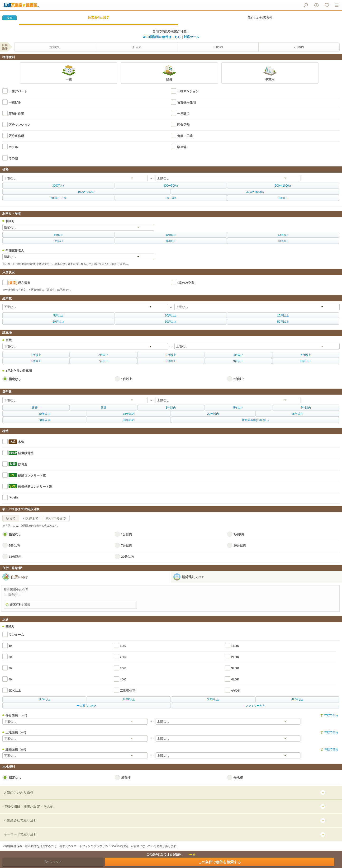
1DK (123, 646)
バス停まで (31, 518)
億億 (171, 198)
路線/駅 (193, 577)
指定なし (55, 47)
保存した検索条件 (260, 18)
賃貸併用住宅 (186, 102)
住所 (19, 577)
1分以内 (127, 534)
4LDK (235, 679)
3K (11, 668)
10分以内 (240, 545)
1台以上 (127, 379)
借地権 (238, 778)
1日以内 (136, 47)
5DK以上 (15, 691)
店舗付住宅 (16, 114)
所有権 (126, 778)
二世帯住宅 (128, 691)
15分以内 (15, 557)
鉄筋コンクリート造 (32, 475)
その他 (13, 158)
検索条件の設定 (99, 18)
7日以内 (299, 47)
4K (11, 679)
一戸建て (183, 114)
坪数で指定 (331, 715)
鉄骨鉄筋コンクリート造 (35, 487)
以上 (58, 235)
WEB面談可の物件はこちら (162, 37)
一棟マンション (188, 91)
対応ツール (192, 37)
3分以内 (239, 534)
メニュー (337, 5)
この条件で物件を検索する (219, 862)
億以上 (283, 198)
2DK (123, 657)
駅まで (11, 518)
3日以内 (218, 47)
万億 (58, 198)
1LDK (235, 646)
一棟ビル (15, 102)
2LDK (235, 657)
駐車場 (182, 147)
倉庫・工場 (185, 136)
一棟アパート (18, 91)
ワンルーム (16, 635)
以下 (58, 186)
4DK (123, 679)
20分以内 (127, 557)
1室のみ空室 (186, 283)
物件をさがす (306, 5)
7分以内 (127, 545)
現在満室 (24, 283)
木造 (21, 442)
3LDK (235, 668)
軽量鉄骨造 (26, 453)
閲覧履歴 (316, 5)
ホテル (13, 147)
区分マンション (19, 125)
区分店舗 (183, 125)
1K (11, 646)
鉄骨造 (23, 464)
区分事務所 (16, 136)
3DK (123, 668)
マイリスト (327, 5)
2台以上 (239, 379)
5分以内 (14, 545)
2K (11, 657)
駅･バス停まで (56, 518)
